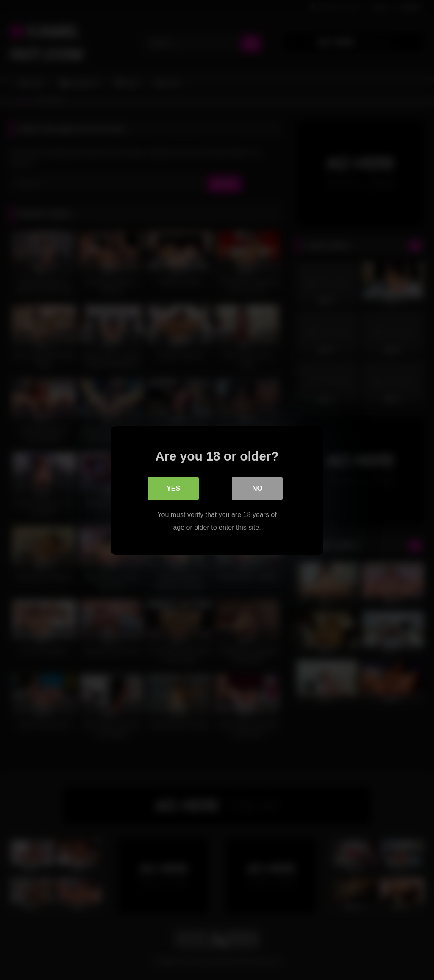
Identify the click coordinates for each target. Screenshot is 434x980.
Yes (173, 488)
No (257, 488)
